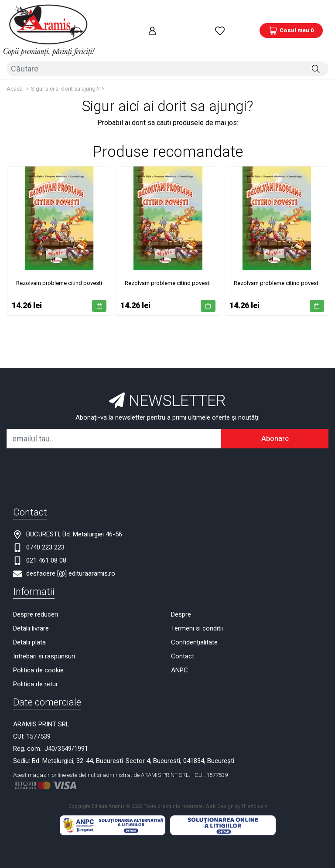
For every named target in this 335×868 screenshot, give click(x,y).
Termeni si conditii (197, 603)
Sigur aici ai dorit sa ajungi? (65, 63)
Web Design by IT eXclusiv (236, 782)
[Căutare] (316, 47)
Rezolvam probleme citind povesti (59, 258)
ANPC (179, 645)
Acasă (15, 63)
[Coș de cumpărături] (291, 20)
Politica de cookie (38, 645)
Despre (181, 589)
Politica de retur (36, 659)
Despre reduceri (36, 589)
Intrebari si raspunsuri (44, 631)
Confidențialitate (194, 617)
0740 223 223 (45, 522)
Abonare (275, 413)
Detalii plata (29, 617)
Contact (183, 631)
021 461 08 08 (46, 535)
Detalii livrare (31, 603)
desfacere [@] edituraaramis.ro (71, 548)
